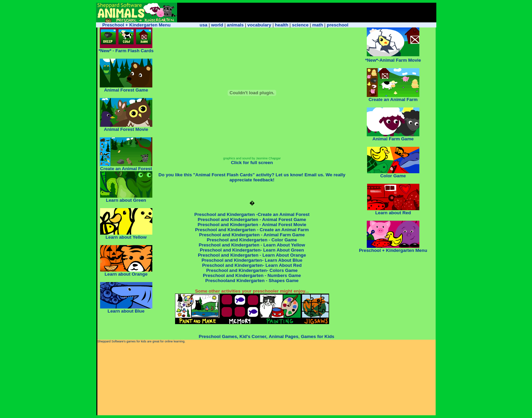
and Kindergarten (245, 275)
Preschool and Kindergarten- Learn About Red (252, 265)
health (281, 25)
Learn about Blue (126, 309)
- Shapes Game (282, 281)
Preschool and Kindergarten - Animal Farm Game (252, 235)
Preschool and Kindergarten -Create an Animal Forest (252, 214)
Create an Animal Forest (126, 169)
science (300, 25)
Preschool (214, 275)
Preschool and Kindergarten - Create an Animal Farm (252, 230)
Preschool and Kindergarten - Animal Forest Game (252, 220)
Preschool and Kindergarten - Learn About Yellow (252, 245)
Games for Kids (318, 336)
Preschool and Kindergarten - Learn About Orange (252, 255)
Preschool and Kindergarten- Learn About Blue (252, 260)
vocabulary (259, 25)
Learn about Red (393, 213)
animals (235, 25)
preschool (338, 25)
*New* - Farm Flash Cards (126, 51)
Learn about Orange (126, 274)
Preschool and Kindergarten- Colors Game (252, 270)
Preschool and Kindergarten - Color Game (252, 240)
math (318, 25)
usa (203, 25)
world (217, 25)
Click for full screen (252, 163)
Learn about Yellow (126, 237)
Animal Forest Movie (126, 129)
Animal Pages (283, 336)
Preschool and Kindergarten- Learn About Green (252, 250)
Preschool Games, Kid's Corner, (233, 336)
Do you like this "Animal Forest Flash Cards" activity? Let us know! (231, 175)
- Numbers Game (283, 275)
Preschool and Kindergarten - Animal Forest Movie (252, 225)
